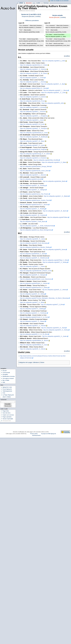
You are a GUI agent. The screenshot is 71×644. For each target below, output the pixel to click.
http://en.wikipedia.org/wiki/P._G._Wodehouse (34, 258)
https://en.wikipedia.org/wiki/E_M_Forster (32, 124)
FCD (4, 393)
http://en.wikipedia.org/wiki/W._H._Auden (55, 336)
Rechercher (4, 400)
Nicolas (51, 17)
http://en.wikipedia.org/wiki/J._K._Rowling (33, 209)
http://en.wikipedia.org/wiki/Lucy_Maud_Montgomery (36, 230)
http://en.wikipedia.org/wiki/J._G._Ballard (56, 196)
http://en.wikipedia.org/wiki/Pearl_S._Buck (33, 254)
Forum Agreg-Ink (7, 389)
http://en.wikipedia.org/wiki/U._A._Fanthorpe (33, 313)
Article (21, 3)
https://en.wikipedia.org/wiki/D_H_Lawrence (33, 97)
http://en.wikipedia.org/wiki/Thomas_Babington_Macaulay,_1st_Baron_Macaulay (44, 298)
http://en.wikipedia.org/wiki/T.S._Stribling (32, 309)
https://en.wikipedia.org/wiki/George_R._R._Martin (35, 154)
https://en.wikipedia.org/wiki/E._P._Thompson (34, 129)
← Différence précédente (31, 21)
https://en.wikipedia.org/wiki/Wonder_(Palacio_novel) (36, 271)
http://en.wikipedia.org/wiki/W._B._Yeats (53, 328)
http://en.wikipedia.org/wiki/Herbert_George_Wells (35, 167)
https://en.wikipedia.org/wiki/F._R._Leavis (32, 145)
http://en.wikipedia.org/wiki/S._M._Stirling (32, 294)
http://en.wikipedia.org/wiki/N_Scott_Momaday (34, 243)
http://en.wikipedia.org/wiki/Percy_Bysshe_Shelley (35, 247)
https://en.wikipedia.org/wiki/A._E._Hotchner (33, 69)
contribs (38, 16)
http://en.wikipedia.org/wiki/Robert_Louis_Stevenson (36, 279)
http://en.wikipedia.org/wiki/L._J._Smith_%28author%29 (37, 226)
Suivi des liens (6, 413)
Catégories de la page (25, 362)
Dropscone (25, 16)
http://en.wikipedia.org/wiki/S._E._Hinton (54, 290)
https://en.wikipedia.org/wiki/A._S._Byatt (53, 84)
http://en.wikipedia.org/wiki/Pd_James (54, 250)
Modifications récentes (9, 376)
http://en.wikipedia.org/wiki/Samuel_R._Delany (34, 288)
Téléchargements (7, 391)
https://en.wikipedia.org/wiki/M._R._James (33, 239)
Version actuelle (57, 15)
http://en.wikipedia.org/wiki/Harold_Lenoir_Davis (34, 171)
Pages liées (6, 411)
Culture (42, 362)
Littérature (36, 362)
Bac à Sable (6, 380)
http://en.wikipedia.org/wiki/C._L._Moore (55, 90)
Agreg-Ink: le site (7, 387)
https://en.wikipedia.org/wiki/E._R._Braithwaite (34, 137)
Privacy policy (34, 434)
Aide (4, 382)
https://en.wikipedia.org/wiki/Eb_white (53, 103)
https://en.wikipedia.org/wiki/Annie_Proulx (33, 101)
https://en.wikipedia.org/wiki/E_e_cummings (33, 107)
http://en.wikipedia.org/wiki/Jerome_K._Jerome (34, 205)
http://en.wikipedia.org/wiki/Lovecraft (31, 179)
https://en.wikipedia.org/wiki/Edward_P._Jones (34, 133)
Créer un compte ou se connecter (59, 1)
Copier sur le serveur (8, 415)
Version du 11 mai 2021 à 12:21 (31, 14)
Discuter (32, 16)
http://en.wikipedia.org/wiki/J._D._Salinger (33, 190)
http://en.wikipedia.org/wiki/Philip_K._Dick (55, 260)
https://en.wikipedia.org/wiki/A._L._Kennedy (33, 82)
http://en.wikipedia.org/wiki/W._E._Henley (56, 330)
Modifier (38, 3)
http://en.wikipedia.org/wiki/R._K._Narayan (33, 275)
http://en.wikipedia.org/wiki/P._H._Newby (55, 262)
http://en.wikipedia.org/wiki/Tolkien (58, 217)
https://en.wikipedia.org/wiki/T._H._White (32, 302)
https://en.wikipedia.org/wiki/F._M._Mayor (32, 141)
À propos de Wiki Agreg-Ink (48, 434)
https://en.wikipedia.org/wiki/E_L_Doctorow (33, 112)
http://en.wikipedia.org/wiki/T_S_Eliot (52, 305)
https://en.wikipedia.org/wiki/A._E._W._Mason (34, 73)
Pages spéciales (7, 417)
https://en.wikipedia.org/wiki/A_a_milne (54, 61)
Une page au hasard (8, 378)
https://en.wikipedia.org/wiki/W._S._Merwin (33, 349)
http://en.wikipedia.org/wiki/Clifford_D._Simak (34, 88)
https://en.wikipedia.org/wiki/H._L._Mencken (33, 175)
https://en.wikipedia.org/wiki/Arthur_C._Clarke (34, 65)
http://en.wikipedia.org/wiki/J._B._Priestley (33, 186)
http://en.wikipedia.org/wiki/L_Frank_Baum (33, 222)
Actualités (5, 374)
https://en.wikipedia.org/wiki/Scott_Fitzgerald (33, 149)
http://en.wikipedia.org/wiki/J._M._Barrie (55, 211)
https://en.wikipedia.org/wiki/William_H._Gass (34, 345)
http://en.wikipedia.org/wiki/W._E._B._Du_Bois (34, 334)
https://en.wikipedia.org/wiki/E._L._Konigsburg (34, 116)
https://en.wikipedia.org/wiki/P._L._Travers (33, 266)
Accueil (5, 371)
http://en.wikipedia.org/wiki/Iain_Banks (54, 181)
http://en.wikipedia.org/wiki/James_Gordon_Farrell (35, 200)
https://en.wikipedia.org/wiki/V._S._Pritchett (33, 326)
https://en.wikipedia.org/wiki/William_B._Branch (34, 341)
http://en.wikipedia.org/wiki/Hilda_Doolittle (46, 160)
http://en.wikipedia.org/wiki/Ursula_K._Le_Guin (34, 317)
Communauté (6, 373)
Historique (46, 3)
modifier (67, 56)
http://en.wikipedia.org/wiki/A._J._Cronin (32, 78)
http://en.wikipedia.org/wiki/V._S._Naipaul (32, 321)
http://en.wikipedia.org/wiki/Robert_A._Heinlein (34, 283)
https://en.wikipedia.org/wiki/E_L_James (32, 120)
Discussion (29, 3)
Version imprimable (8, 419)
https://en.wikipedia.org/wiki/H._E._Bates (54, 162)
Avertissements (36, 435)
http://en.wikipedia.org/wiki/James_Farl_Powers (34, 194)
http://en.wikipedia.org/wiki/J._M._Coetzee (33, 215)
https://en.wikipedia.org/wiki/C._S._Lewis (54, 93)
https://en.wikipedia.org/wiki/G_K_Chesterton (34, 158)
